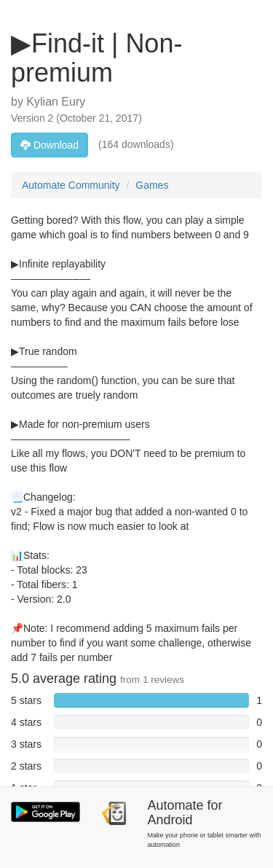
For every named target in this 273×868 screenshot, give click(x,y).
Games (152, 185)
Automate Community (71, 185)
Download (50, 145)
